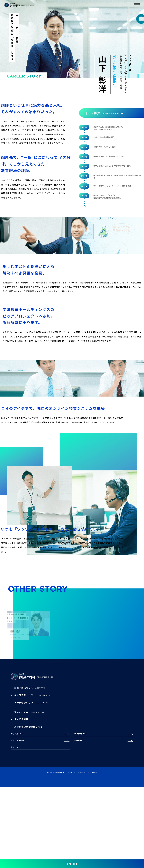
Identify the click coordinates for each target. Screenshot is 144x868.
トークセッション (32, 764)
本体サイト (17, 827)
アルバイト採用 (19, 814)
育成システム (30, 774)
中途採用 (79, 814)
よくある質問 (21, 781)
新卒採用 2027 (82, 801)
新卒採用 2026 (19, 801)
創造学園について (32, 749)
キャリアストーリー (33, 757)
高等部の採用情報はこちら (29, 788)
